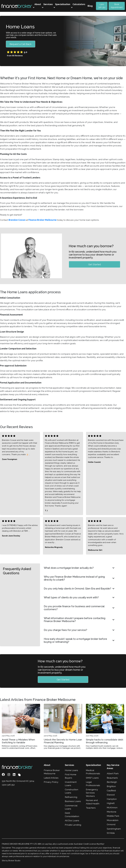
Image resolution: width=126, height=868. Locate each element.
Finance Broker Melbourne (43, 220)
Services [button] (47, 6)
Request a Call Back (21, 44)
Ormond (111, 824)
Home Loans (71, 770)
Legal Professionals (93, 784)
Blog (90, 6)
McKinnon (112, 807)
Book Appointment (117, 6)
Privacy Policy (51, 782)
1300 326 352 (102, 6)
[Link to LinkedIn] (14, 775)
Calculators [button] (78, 6)
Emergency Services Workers (92, 793)
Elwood (111, 795)
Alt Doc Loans (72, 820)
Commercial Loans (71, 807)
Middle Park (113, 816)
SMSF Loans (92, 778)
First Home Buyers (71, 776)
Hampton (112, 799)
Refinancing (71, 797)
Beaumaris (112, 778)
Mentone (112, 812)
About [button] (37, 6)
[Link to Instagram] (9, 775)
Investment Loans (71, 784)
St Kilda (111, 833)
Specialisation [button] (62, 6)
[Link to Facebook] (4, 775)
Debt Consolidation (72, 815)
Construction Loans (71, 791)
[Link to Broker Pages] (19, 775)
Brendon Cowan (17, 220)
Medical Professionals (93, 772)
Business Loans (73, 801)
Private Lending (73, 825)
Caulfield (111, 790)
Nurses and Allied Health (93, 802)
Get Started (95, 264)
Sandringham (114, 829)
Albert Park (113, 773)
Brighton (111, 786)
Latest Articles (51, 778)
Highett (111, 803)
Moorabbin (113, 820)
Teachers (91, 808)
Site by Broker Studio (11, 861)
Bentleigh (112, 782)
